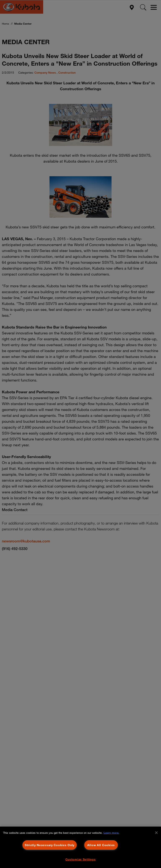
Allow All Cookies (101, 845)
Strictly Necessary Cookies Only (50, 845)
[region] (80, 847)
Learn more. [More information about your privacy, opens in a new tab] (111, 833)
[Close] (156, 833)
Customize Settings (81, 859)
